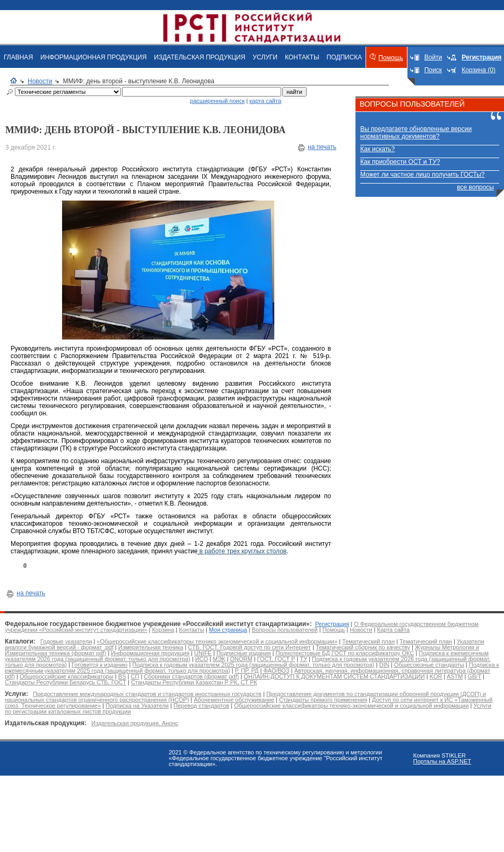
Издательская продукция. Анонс (135, 723)
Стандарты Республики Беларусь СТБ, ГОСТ (66, 682)
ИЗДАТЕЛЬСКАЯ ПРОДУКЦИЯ (199, 57)
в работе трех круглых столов (243, 551)
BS (122, 676)
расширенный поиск (217, 101)
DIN (384, 665)
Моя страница (228, 630)
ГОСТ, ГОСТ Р (276, 659)
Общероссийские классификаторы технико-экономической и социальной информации (351, 706)
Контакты (192, 630)
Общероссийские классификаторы (67, 676)
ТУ (303, 659)
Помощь (390, 58)
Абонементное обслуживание (234, 700)
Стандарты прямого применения (323, 700)
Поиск (433, 70)
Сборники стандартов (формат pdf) (191, 676)
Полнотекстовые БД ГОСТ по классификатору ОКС (345, 653)
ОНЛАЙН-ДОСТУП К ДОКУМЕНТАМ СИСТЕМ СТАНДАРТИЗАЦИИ (334, 676)
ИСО (202, 659)
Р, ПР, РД (247, 671)
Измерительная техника (151, 647)
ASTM (455, 676)
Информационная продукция (150, 653)
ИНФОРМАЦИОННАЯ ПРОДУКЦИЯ (93, 57)
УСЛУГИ (265, 57)
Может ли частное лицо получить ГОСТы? (423, 175)
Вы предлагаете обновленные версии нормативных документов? (416, 133)
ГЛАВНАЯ (18, 57)
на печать (322, 147)
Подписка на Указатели (137, 706)
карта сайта (265, 101)
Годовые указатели (66, 641)
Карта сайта (393, 630)
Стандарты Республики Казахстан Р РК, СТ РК (194, 682)
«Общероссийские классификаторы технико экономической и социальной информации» (217, 641)
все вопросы (475, 187)
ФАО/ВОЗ (276, 671)
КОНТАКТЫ (302, 57)
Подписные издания (244, 653)
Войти (433, 57)
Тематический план (368, 641)
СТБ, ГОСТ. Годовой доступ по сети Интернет (249, 647)
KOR (436, 676)
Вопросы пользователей (285, 630)
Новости (40, 81)
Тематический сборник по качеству (363, 647)
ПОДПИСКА (345, 57)
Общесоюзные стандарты (429, 665)
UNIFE (203, 653)
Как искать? (377, 149)
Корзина (163, 630)
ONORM (241, 659)
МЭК (219, 659)
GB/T (474, 676)
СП (135, 676)
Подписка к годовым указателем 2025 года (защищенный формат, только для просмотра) (253, 665)
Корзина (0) (479, 70)
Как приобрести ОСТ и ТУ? (400, 162)
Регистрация (332, 624)
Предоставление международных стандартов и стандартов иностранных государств (147, 694)
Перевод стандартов (201, 706)
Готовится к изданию (99, 665)
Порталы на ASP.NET (442, 761)
